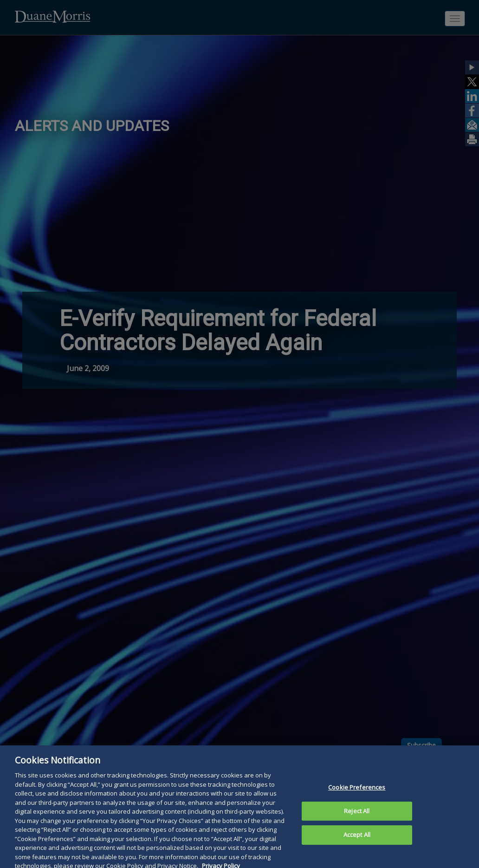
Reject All (357, 816)
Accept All (357, 840)
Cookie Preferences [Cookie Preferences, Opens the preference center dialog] (357, 792)
